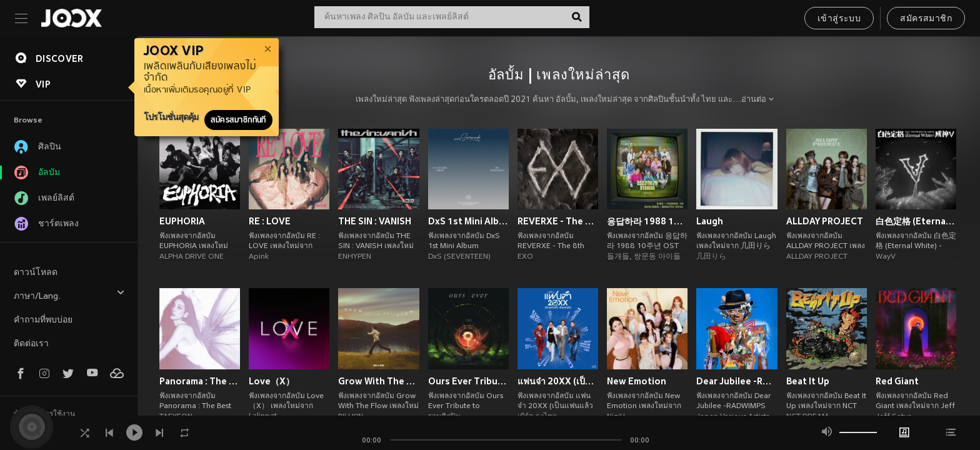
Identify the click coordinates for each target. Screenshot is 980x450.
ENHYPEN (355, 257)
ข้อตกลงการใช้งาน (44, 414)
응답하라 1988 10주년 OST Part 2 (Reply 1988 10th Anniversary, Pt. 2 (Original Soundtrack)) (647, 221)
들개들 (618, 257)
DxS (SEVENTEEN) (459, 257)
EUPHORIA (182, 221)
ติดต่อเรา (31, 344)
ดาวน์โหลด (36, 273)
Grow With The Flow (378, 381)
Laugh (710, 221)
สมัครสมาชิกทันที (238, 120)
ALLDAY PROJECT (825, 221)
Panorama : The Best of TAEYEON (200, 381)
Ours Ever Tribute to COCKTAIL (468, 381)
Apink (259, 257)
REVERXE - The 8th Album (558, 221)
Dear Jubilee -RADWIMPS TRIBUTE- (737, 381)
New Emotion (637, 381)
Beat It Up (808, 381)
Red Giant (897, 381)
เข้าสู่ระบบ (839, 19)
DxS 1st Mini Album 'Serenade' (468, 221)
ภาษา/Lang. (69, 295)
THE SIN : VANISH (375, 221)
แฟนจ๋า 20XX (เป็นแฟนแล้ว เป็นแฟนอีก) (558, 381)
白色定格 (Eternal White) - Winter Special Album (916, 221)
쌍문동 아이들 (657, 257)
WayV (886, 257)
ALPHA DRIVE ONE (192, 257)
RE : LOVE (270, 221)
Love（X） (272, 381)
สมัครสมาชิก (926, 19)
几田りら (711, 257)
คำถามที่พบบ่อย (43, 320)
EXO (525, 257)
